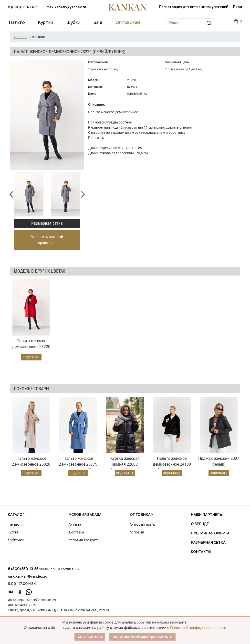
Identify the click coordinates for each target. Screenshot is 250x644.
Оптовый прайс (143, 525)
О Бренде (200, 524)
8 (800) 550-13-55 (23, 7)
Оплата (75, 525)
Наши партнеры (207, 515)
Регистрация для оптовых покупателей (194, 7)
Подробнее (31, 357)
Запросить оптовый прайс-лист (47, 240)
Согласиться (90, 637)
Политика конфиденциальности (143, 637)
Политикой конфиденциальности (198, 628)
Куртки (14, 532)
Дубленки (16, 540)
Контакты (201, 552)
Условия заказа (85, 515)
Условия (137, 532)
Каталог (16, 515)
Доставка (76, 532)
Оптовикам (142, 515)
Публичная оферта (210, 533)
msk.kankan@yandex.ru (66, 7)
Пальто (14, 525)
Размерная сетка (47, 223)
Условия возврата (84, 540)
